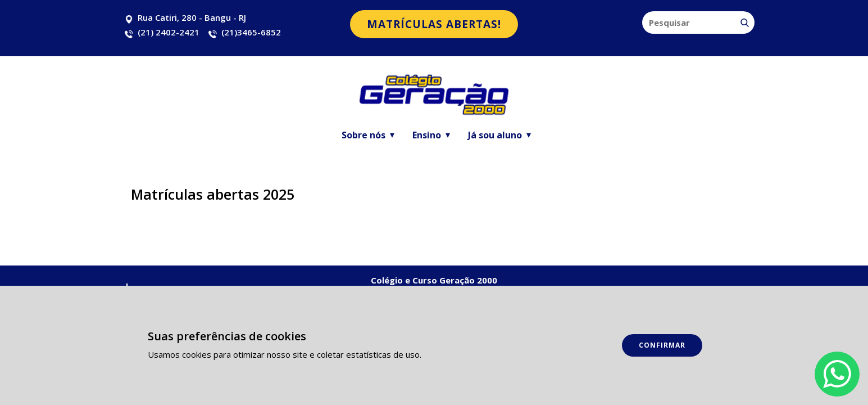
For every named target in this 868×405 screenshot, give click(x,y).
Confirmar (662, 345)
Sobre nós (363, 135)
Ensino (427, 135)
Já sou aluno (495, 135)
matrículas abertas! (434, 24)
